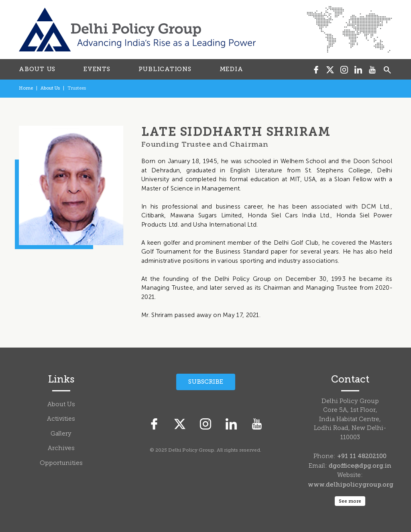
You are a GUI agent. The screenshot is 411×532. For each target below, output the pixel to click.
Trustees (77, 88)
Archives (61, 449)
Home (26, 88)
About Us (50, 88)
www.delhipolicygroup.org (351, 485)
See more (350, 501)
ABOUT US (37, 69)
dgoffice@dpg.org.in (360, 466)
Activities (61, 419)
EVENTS (97, 69)
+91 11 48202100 (362, 456)
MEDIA (231, 69)
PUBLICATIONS (165, 69)
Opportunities (61, 463)
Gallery (61, 434)
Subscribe (206, 382)
